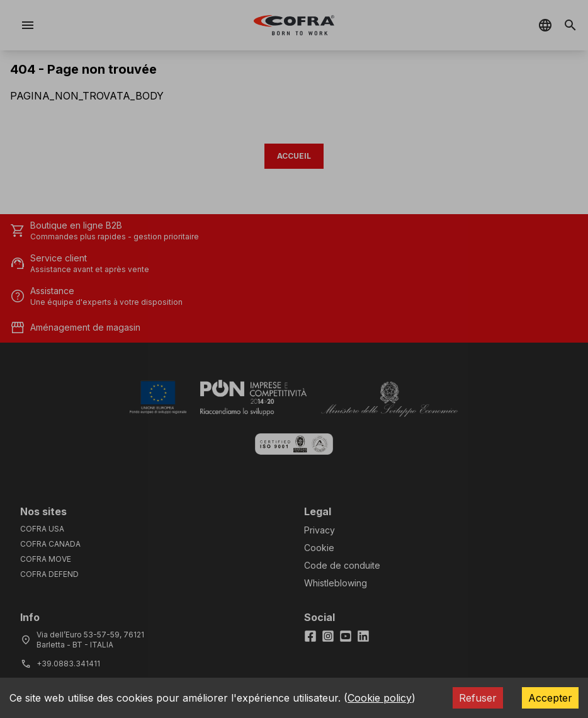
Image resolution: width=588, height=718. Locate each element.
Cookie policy (380, 698)
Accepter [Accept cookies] (550, 698)
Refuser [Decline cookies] (478, 698)
